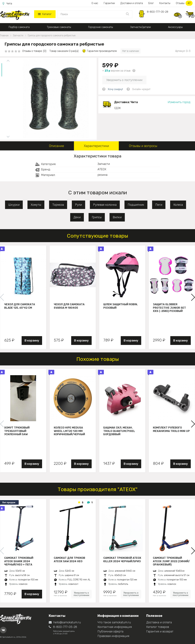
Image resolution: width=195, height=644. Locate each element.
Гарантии (109, 3)
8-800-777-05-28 (158, 12)
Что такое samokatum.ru (114, 622)
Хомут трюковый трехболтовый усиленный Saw (17, 431)
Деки (77, 217)
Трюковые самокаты (59, 27)
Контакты (165, 3)
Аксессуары (175, 27)
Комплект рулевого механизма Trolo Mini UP (171, 429)
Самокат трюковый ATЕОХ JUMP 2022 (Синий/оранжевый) (171, 561)
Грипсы (97, 217)
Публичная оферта (110, 631)
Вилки (117, 217)
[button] (193, 297)
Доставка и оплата (159, 622)
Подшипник (136, 205)
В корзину (32, 341)
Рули (78, 205)
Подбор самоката (19, 27)
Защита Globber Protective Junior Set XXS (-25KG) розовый (169, 308)
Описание (56, 146)
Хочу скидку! (115, 89)
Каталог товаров (158, 627)
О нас (95, 3)
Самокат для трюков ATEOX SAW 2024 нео (69, 560)
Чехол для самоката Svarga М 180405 (69, 306)
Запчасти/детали (140, 27)
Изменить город (179, 102)
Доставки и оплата (132, 3)
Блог (151, 3)
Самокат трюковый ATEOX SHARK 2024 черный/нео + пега (19, 561)
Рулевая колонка (105, 205)
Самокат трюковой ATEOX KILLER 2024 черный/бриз (122, 560)
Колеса (178, 205)
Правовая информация (113, 636)
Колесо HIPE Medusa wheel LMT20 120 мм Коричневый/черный (69, 431)
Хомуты (36, 205)
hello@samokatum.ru (65, 622)
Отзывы (184, 3)
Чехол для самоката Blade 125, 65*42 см (20, 306)
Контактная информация (115, 627)
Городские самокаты (101, 27)
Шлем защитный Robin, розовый (120, 306)
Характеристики (96, 146)
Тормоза (58, 205)
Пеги (159, 205)
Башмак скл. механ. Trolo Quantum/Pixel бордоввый (119, 431)
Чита (7, 4)
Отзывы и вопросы (143, 146)
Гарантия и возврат (160, 631)
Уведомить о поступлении (124, 80)
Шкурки (14, 205)
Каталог (45, 14)
